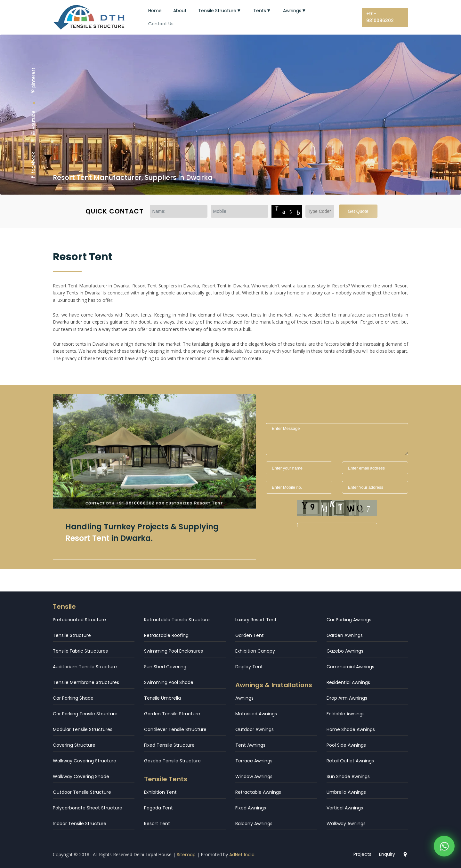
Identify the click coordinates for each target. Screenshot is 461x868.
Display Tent (249, 667)
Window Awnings (254, 776)
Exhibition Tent (160, 792)
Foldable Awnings (346, 714)
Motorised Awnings (256, 714)
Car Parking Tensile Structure (85, 714)
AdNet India (242, 855)
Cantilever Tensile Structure (175, 729)
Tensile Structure (220, 11)
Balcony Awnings (254, 824)
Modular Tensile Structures (83, 729)
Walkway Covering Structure (85, 761)
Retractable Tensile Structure (177, 620)
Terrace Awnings (254, 761)
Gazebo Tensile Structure (172, 761)
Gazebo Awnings (345, 651)
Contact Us (161, 24)
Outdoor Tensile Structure (82, 792)
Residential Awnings (348, 682)
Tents (262, 11)
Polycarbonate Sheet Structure (88, 808)
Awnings (295, 11)
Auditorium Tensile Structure (85, 667)
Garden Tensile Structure (172, 714)
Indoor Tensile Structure (80, 824)
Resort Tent (157, 824)
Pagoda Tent (158, 808)
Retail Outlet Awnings (350, 761)
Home (155, 11)
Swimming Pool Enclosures (174, 651)
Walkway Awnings (346, 824)
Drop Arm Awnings (347, 698)
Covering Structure (74, 745)
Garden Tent (250, 635)
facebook (33, 166)
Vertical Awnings (345, 808)
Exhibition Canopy (255, 651)
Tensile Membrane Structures (86, 682)
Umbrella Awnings (346, 792)
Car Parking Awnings (349, 620)
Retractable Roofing (166, 635)
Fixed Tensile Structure (169, 745)
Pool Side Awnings (346, 745)
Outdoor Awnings (255, 729)
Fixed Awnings (251, 808)
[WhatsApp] (444, 848)
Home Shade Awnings (351, 729)
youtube (33, 123)
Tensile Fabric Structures (80, 651)
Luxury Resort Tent (256, 620)
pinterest (33, 80)
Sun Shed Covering (165, 667)
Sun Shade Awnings (348, 776)
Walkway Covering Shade (81, 776)
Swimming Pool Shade (169, 682)
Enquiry (387, 854)
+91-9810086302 (380, 17)
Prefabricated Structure (79, 620)
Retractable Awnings (258, 792)
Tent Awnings (250, 745)
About (180, 11)
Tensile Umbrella (162, 698)
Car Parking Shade (73, 698)
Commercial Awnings (350, 667)
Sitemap (186, 855)
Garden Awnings (345, 635)
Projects (362, 854)
